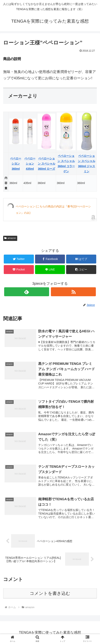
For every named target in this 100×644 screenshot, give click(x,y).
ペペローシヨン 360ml (16, 164)
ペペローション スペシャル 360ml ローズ (47, 164)
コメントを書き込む (50, 593)
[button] (81, 270)
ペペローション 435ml (30, 164)
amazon (10, 238)
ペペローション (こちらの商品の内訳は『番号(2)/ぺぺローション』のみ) (53, 210)
